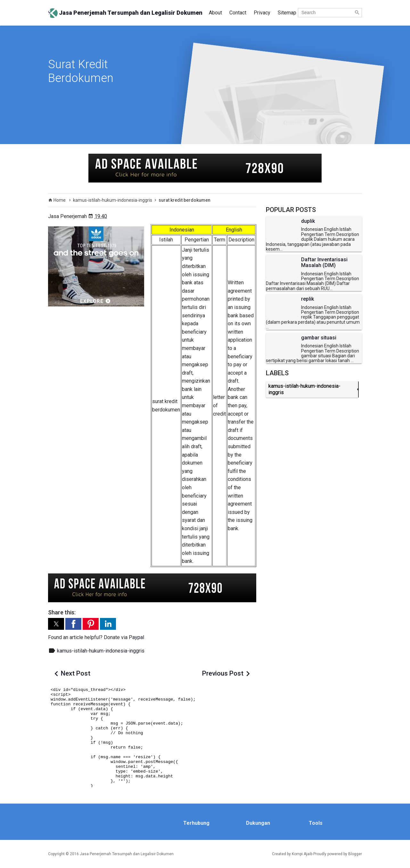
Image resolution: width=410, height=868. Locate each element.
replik (307, 299)
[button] (56, 624)
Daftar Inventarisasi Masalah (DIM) (324, 262)
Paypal (136, 637)
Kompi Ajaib (302, 854)
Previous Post (223, 673)
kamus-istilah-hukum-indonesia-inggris (101, 651)
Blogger (355, 854)
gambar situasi (319, 338)
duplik (308, 221)
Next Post (76, 673)
